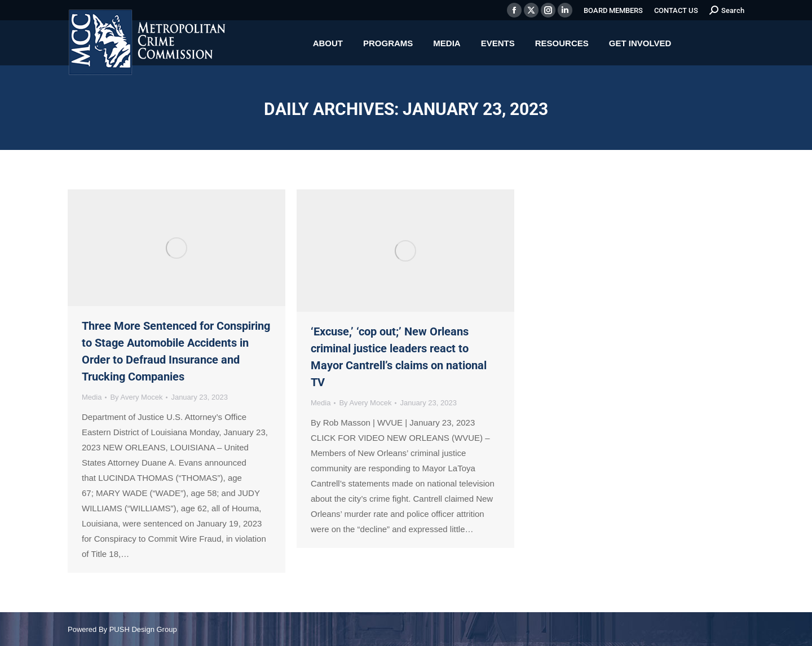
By (136, 397)
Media (92, 397)
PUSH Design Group (143, 629)
